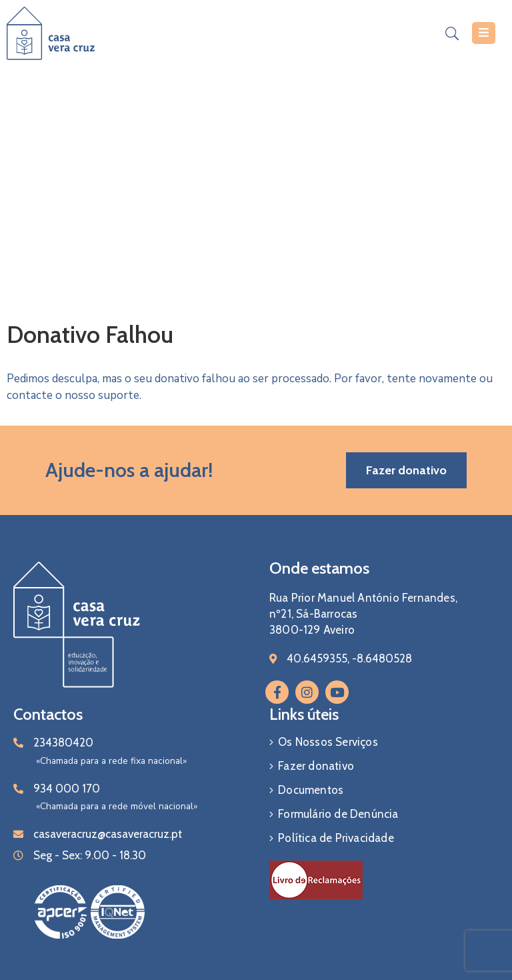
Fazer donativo (316, 766)
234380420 (63, 743)
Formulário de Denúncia (338, 814)
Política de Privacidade (336, 838)
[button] (406, 470)
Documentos (311, 790)
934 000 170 (67, 789)
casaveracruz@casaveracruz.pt (108, 834)
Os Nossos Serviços (328, 742)
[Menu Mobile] (484, 33)
